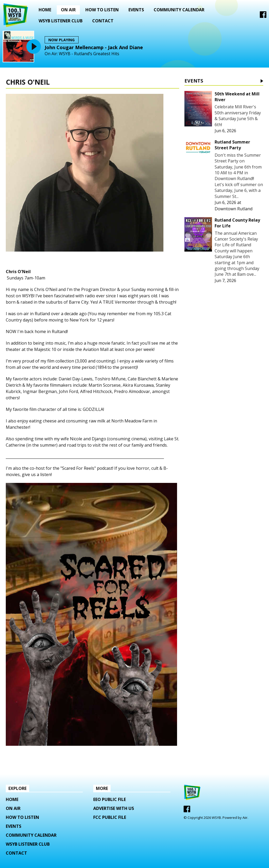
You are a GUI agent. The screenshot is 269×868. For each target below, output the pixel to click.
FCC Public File (110, 817)
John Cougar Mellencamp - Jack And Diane (94, 47)
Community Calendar (179, 10)
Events (136, 10)
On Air (68, 10)
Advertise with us (114, 808)
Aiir (245, 818)
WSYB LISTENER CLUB (61, 21)
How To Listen (102, 10)
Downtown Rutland (234, 209)
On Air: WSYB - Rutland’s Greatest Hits (82, 54)
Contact (103, 21)
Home (45, 10)
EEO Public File (110, 799)
